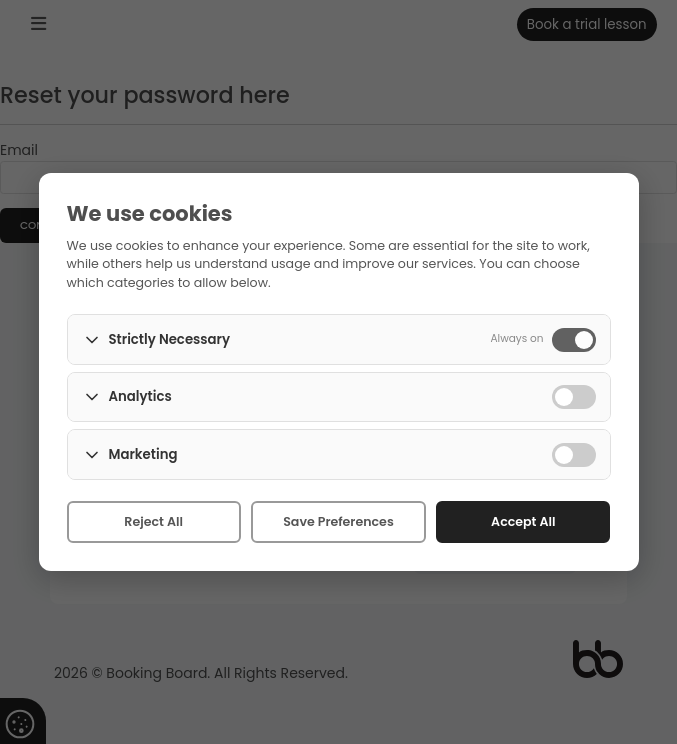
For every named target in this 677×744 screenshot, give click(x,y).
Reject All (153, 521)
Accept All (523, 521)
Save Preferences (338, 521)
